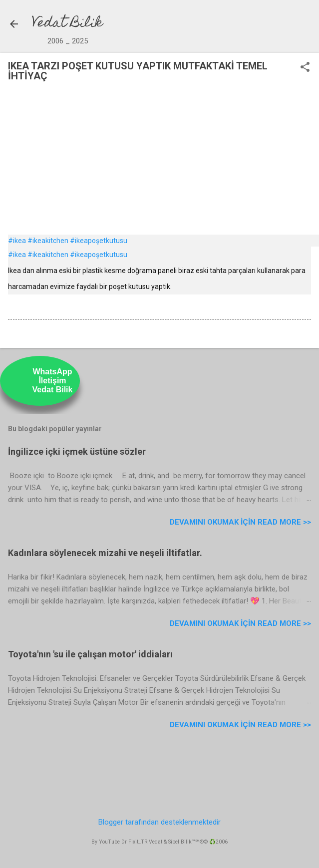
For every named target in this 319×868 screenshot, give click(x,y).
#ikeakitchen (48, 241)
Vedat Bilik (67, 24)
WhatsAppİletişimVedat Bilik (53, 381)
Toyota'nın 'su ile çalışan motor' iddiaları (90, 654)
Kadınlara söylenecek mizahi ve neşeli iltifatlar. (105, 553)
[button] (305, 68)
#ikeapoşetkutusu (99, 241)
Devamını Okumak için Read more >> (240, 522)
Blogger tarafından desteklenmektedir (159, 822)
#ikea (17, 241)
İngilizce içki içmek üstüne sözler (77, 451)
